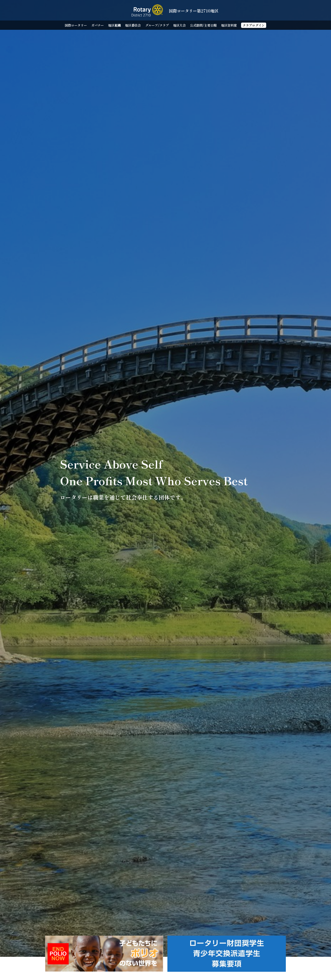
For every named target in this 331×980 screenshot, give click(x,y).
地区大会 (179, 25)
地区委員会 (133, 25)
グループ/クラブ (157, 25)
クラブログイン (254, 25)
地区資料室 (229, 25)
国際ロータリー (76, 25)
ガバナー (98, 25)
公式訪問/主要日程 (203, 25)
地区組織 (114, 25)
